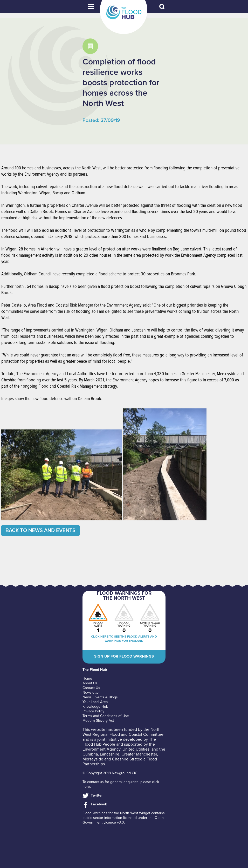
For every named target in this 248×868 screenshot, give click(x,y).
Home (87, 678)
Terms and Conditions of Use (106, 716)
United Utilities (136, 749)
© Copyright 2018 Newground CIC (110, 773)
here (86, 787)
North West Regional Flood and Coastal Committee (123, 732)
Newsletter (91, 693)
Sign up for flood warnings (124, 656)
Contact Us (91, 688)
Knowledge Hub (95, 707)
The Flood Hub (124, 12)
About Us (90, 683)
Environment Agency (101, 749)
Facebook (99, 804)
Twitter (97, 795)
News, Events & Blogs (100, 697)
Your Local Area (95, 702)
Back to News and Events (40, 531)
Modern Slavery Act (98, 721)
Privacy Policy (93, 711)
